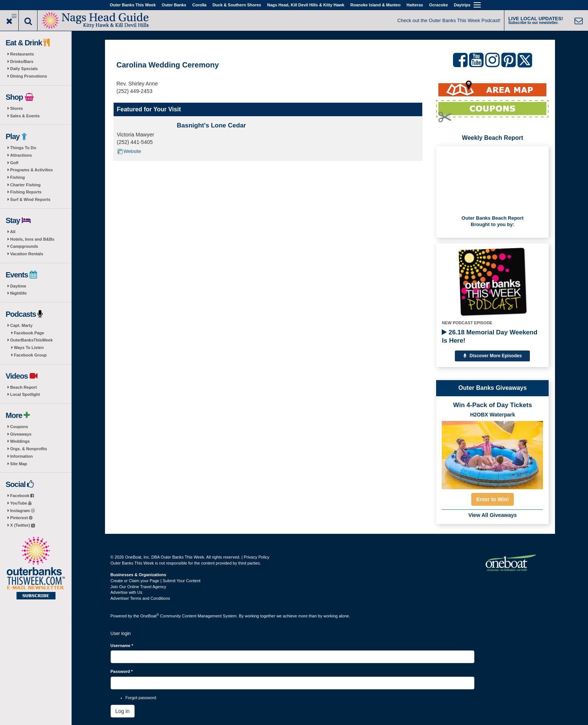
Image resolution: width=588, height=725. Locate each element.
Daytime (18, 286)
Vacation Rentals (27, 254)
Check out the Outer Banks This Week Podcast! (449, 20)
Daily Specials (24, 69)
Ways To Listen (29, 348)
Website (133, 151)
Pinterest (21, 518)
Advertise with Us (127, 592)
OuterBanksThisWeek (31, 340)
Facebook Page (29, 333)
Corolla (199, 5)
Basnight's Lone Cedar (211, 125)
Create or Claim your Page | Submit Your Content (156, 581)
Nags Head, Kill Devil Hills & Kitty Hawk (306, 5)
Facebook (22, 496)
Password (122, 671)
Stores (16, 108)
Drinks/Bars (22, 61)
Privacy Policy (256, 557)
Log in (123, 711)
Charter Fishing (25, 185)
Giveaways (21, 434)
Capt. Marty (21, 325)
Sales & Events (25, 116)
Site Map (19, 464)
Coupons (19, 427)
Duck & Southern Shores (237, 5)
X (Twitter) (22, 525)
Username (122, 646)
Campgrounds (24, 246)
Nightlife (18, 293)
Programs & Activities (31, 170)
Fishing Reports (26, 192)
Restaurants (22, 54)
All (13, 232)
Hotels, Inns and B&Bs (32, 239)
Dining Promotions (28, 76)
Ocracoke (438, 5)
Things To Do (23, 148)
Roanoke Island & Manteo (375, 5)
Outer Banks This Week (133, 5)
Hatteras (415, 5)
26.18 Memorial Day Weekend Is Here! (490, 336)
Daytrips (462, 5)
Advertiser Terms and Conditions (140, 598)
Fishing (17, 177)
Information (22, 456)
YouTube (21, 503)
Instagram (22, 511)
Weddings (20, 441)
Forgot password (141, 698)
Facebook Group (30, 355)
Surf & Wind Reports (30, 199)
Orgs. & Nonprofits (28, 449)
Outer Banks (174, 5)
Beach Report (24, 387)
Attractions (21, 155)
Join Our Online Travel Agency (139, 587)
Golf (14, 163)
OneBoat (150, 616)
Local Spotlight (25, 394)
